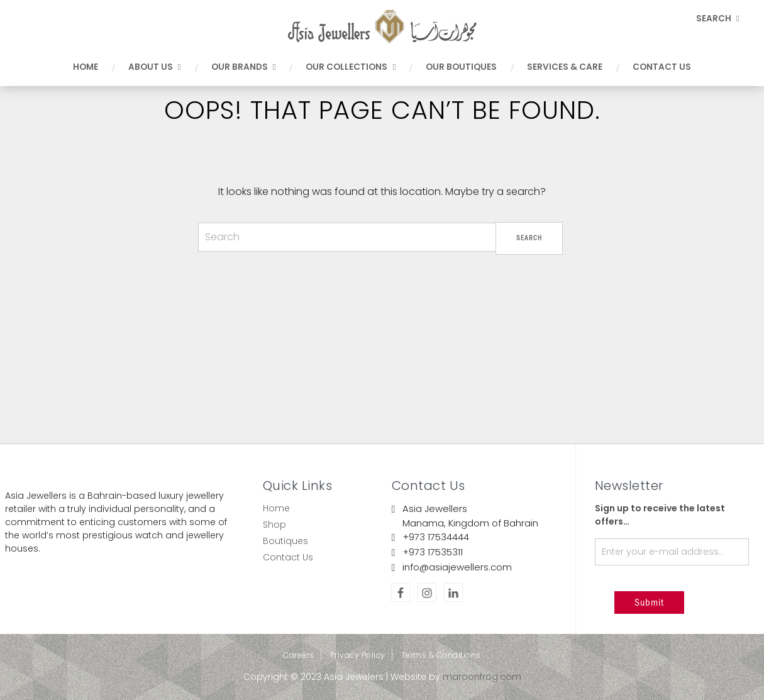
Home (276, 508)
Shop (274, 525)
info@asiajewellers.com (457, 567)
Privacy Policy (358, 655)
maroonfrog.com (482, 677)
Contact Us (288, 557)
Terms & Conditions (441, 655)
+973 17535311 (433, 552)
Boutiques (285, 541)
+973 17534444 (436, 537)
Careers (299, 655)
